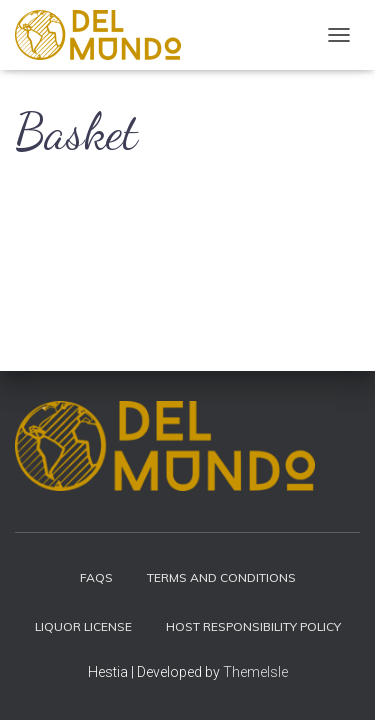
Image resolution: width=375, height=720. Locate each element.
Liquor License (83, 626)
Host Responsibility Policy (253, 626)
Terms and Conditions (221, 577)
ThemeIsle (255, 672)
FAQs (96, 577)
